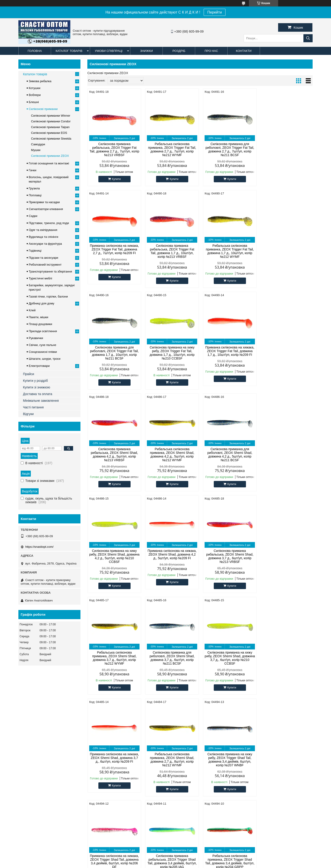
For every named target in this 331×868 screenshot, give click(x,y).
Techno (100, 754)
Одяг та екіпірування (43, 230)
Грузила (34, 188)
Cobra (100, 737)
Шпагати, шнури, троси (45, 359)
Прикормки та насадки (44, 202)
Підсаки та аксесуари (43, 258)
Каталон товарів (35, 74)
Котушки (35, 88)
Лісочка (176, 737)
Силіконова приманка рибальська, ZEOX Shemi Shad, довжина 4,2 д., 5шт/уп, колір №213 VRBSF (171, 353)
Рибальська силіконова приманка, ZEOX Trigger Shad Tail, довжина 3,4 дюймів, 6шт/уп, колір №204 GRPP (286, 658)
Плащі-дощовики (40, 324)
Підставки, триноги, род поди (49, 223)
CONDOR (102, 731)
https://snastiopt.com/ (39, 547)
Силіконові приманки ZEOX (50, 156)
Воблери (35, 95)
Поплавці (35, 195)
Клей (32, 310)
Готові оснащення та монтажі (49, 163)
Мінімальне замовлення (41, 401)
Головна (35, 51)
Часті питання (33, 407)
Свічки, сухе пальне (42, 345)
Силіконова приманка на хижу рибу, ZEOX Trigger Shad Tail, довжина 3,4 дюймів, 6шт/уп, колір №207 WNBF (114, 658)
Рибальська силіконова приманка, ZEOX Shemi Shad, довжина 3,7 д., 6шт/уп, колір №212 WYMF (286, 455)
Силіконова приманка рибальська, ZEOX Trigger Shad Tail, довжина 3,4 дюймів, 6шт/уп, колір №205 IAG (228, 658)
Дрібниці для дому (41, 303)
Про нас (211, 51)
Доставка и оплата (62, 844)
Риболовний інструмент (45, 265)
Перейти (215, 12)
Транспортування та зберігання (50, 271)
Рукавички (36, 338)
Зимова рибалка (40, 81)
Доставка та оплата (38, 394)
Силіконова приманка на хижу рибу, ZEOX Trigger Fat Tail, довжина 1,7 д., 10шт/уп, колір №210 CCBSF (286, 251)
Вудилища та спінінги (43, 237)
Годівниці (35, 251)
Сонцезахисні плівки (43, 352)
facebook (251, 731)
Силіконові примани (184, 731)
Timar (99, 748)
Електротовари (39, 366)
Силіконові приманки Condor (51, 121)
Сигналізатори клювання (46, 209)
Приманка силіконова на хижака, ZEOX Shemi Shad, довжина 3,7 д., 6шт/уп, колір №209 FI (229, 554)
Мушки (36, 150)
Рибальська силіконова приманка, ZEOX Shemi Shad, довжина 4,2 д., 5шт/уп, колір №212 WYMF (229, 353)
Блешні (34, 102)
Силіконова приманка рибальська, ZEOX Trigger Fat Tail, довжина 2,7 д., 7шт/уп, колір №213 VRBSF (114, 149)
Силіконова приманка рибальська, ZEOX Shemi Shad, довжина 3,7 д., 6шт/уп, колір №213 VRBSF (229, 455)
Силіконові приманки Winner (51, 116)
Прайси (29, 374)
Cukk (99, 742)
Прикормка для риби (185, 742)
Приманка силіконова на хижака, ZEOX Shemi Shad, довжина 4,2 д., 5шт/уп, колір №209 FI (171, 453)
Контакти (244, 51)
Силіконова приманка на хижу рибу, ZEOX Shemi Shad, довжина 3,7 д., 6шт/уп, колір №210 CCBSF (171, 556)
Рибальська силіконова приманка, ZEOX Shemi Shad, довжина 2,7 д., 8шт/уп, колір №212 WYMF (286, 556)
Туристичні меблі (40, 278)
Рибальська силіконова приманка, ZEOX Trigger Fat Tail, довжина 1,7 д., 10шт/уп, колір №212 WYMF (171, 251)
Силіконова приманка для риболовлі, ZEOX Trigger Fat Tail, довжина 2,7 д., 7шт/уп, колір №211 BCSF (229, 149)
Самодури (38, 144)
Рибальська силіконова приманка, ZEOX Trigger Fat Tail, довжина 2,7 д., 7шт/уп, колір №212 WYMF (171, 149)
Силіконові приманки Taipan (50, 127)
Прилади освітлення (43, 331)
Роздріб (179, 51)
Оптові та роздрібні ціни (37, 737)
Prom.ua (187, 860)
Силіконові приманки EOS (49, 133)
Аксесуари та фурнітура (45, 244)
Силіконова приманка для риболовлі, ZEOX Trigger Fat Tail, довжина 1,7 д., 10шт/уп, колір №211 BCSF (229, 251)
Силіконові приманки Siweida (51, 139)
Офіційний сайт (32, 731)
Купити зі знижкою (37, 387)
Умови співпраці (109, 51)
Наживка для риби (183, 748)
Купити (116, 179)
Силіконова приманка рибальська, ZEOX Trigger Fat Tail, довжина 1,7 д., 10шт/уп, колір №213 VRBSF (114, 251)
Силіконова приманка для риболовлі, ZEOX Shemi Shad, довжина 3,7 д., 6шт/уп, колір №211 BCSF (114, 556)
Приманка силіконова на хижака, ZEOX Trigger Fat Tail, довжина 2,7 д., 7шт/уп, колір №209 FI (286, 148)
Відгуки (28, 414)
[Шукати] (308, 38)
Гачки (33, 170)
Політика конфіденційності (231, 864)
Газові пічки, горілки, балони (48, 296)
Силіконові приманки (43, 109)
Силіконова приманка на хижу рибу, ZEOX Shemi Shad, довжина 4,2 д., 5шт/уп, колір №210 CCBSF (114, 455)
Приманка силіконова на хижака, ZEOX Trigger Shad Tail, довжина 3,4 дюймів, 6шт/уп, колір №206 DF (171, 658)
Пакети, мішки (39, 317)
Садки (33, 216)
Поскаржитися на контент (195, 864)
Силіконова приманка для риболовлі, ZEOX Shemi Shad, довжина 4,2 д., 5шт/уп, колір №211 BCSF (286, 353)
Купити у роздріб (35, 381)
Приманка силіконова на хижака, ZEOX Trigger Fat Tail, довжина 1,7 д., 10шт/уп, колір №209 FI (114, 351)
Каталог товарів (69, 51)
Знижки (146, 51)
